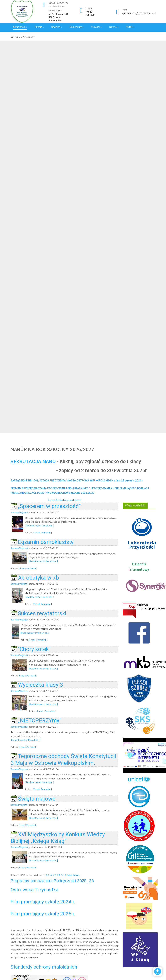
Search (78, 500)
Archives (68, 500)
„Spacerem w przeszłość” (49, 506)
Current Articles (55, 500)
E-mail (36, 533)
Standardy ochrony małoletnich (44, 967)
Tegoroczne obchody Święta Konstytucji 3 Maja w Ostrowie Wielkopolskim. (63, 760)
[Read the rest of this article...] (39, 526)
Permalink (46, 533)
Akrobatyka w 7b (38, 578)
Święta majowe (37, 799)
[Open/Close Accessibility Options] (158, 971)
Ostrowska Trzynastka (34, 890)
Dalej (69, 875)
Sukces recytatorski (42, 613)
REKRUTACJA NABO (33, 461)
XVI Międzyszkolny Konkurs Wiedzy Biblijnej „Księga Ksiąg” (58, 838)
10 (65, 875)
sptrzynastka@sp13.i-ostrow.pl (139, 13)
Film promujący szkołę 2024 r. (43, 902)
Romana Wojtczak (19, 513)
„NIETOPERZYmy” (40, 721)
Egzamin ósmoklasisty (46, 542)
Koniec (76, 875)
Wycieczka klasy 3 (40, 685)
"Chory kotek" (34, 649)
